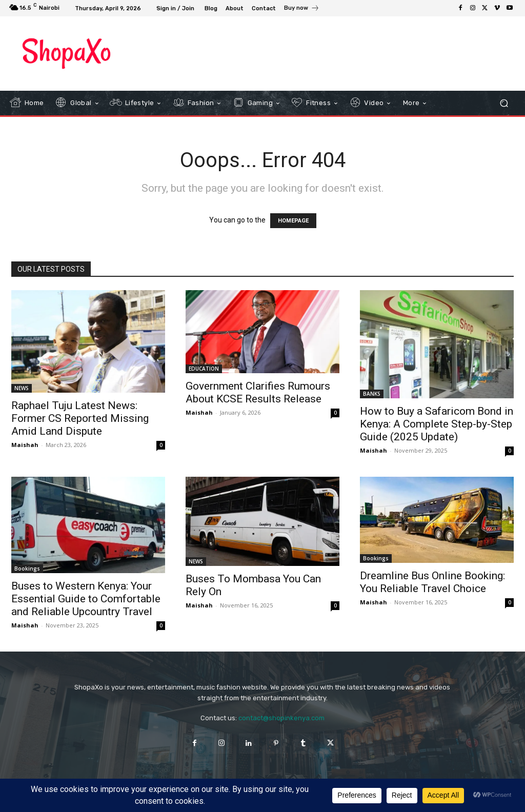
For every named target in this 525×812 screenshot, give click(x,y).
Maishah (25, 445)
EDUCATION (204, 369)
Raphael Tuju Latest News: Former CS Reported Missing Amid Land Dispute (80, 418)
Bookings (27, 569)
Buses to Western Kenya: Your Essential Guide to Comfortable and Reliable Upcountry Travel (86, 599)
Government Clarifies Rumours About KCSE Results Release (258, 392)
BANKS (372, 394)
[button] (504, 103)
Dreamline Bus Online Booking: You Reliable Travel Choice (432, 582)
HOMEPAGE (293, 221)
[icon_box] (302, 9)
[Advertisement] (257, 53)
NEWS (22, 388)
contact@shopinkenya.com (281, 718)
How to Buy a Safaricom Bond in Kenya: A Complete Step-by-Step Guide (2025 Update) (437, 424)
